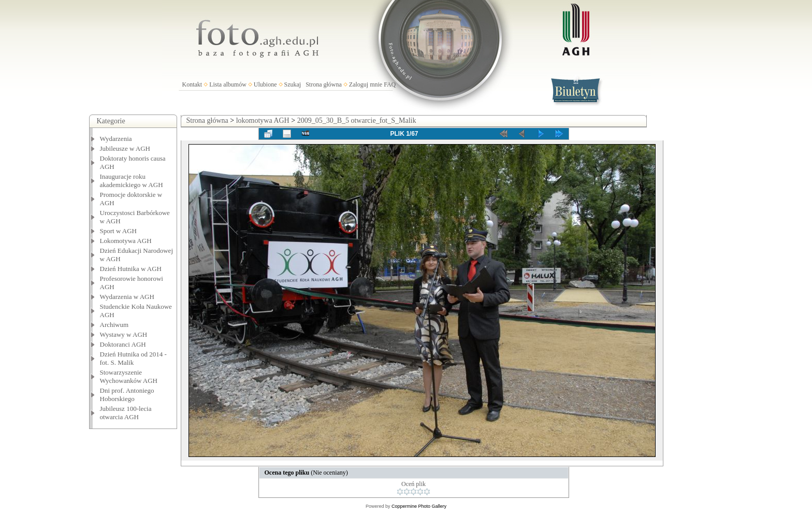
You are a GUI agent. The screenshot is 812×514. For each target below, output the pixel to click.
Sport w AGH (119, 231)
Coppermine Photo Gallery (419, 506)
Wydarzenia (116, 139)
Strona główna (324, 84)
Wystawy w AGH (124, 334)
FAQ (390, 84)
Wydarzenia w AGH (127, 297)
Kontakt (192, 84)
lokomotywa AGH (263, 120)
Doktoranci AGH (123, 344)
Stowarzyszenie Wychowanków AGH (129, 376)
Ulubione (265, 84)
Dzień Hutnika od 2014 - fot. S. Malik (133, 358)
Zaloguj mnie (366, 84)
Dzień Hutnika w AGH (131, 269)
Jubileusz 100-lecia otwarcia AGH (126, 413)
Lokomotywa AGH (126, 241)
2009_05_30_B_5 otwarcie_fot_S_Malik (357, 120)
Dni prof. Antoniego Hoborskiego (127, 395)
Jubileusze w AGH (125, 148)
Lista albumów (228, 84)
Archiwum (114, 325)
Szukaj (293, 84)
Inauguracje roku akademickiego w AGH (132, 181)
